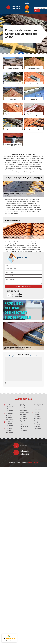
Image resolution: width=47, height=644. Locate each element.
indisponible (16, 6)
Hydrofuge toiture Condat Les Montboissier (10, 408)
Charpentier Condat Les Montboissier (10, 430)
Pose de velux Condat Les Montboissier (10, 424)
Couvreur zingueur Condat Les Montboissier (38, 415)
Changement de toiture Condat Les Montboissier (38, 407)
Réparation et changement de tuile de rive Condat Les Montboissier (24, 414)
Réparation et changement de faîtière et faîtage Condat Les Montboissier (24, 426)
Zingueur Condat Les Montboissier (24, 406)
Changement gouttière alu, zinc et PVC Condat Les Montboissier (38, 425)
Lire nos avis (9, 641)
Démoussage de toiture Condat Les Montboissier (10, 416)
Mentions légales (33, 462)
